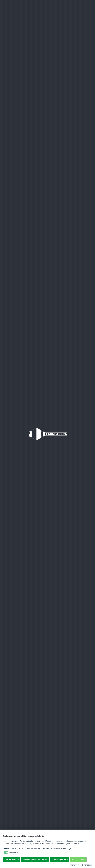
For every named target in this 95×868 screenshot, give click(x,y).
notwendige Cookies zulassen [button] (35, 859)
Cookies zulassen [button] (12, 859)
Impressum (74, 865)
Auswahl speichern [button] (60, 859)
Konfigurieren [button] (77, 859)
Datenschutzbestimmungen (61, 848)
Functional (14, 852)
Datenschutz (87, 865)
